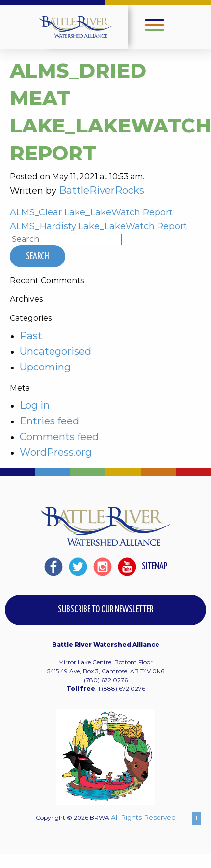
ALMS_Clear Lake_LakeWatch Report (91, 212)
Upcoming (45, 367)
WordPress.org (56, 452)
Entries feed (49, 421)
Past (31, 335)
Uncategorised (55, 351)
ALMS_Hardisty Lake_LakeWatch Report (98, 226)
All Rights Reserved (143, 817)
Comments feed (59, 436)
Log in (35, 405)
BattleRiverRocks (102, 190)
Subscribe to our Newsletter (105, 610)
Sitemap (155, 566)
